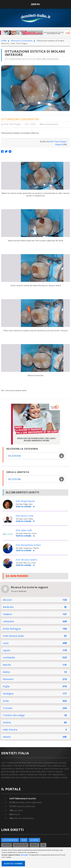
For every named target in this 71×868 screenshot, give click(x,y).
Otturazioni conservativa (22, 41)
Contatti (7, 845)
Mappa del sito (21, 845)
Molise (6, 672)
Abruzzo (7, 600)
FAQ (43, 845)
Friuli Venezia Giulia (13, 636)
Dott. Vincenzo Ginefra (27, 560)
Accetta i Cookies (13, 864)
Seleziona (14, 456)
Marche (7, 665)
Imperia (59, 144)
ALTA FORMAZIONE (10, 840)
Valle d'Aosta (10, 730)
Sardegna (8, 694)
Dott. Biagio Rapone (25, 501)
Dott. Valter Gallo (24, 530)
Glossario (34, 840)
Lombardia (9, 657)
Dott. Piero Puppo (13, 124)
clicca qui (24, 855)
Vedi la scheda (25, 507)
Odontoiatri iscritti (23, 799)
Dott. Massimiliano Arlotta (28, 545)
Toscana (8, 708)
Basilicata (8, 607)
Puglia (6, 686)
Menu (35, 4)
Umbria (7, 722)
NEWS (24, 840)
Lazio (6, 643)
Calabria (7, 614)
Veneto (7, 737)
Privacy (34, 845)
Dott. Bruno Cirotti (25, 516)
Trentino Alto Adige (14, 715)
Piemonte (8, 679)
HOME (4, 41)
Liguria (7, 650)
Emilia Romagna (12, 629)
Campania (8, 621)
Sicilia (6, 701)
